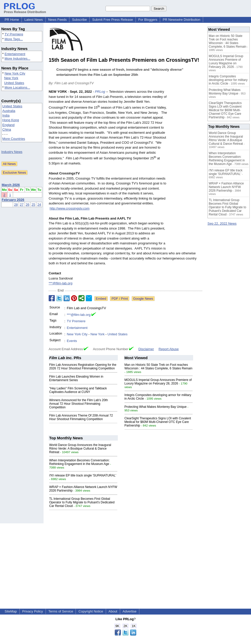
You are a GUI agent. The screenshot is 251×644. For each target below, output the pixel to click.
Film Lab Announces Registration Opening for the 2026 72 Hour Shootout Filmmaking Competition (83, 367)
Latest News (34, 20)
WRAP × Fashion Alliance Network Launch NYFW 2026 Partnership (226, 187)
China (7, 129)
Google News (143, 299)
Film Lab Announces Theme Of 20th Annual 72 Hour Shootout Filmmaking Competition (81, 417)
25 (33, 205)
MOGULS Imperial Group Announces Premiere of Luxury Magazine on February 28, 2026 (158, 382)
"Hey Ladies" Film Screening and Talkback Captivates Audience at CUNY (78, 390)
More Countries (14, 139)
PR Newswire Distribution (181, 20)
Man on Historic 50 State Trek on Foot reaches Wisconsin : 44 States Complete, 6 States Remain (158, 367)
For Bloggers (148, 20)
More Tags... (14, 39)
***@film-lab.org (61, 283)
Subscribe (79, 20)
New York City (15, 73)
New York (11, 78)
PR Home (12, 20)
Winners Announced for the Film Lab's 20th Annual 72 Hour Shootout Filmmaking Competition (79, 404)
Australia (9, 111)
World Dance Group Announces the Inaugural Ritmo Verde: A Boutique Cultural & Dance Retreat (80, 449)
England (8, 125)
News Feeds (57, 20)
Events (72, 341)
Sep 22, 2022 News (222, 224)
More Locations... (17, 87)
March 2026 (11, 185)
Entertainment (15, 54)
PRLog (100, 92)
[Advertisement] (187, 172)
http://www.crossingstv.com (70, 208)
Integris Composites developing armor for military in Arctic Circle (228, 80)
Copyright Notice (91, 611)
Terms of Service (61, 611)
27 (22, 205)
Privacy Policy (33, 611)
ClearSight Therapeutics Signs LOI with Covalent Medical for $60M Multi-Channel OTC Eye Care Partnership (158, 422)
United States (14, 83)
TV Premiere (14, 34)
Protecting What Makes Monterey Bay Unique (156, 407)
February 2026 (13, 200)
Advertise (130, 611)
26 (27, 205)
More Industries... (17, 59)
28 (16, 205)
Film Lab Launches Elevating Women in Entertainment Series (76, 378)
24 (39, 205)
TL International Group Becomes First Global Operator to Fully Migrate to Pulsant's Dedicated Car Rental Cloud (82, 502)
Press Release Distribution (25, 10)
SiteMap (11, 611)
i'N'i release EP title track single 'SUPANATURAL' (83, 475)
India (6, 115)
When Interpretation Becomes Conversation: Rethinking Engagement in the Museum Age (79, 462)
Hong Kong (11, 120)
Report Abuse (169, 349)
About (113, 611)
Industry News (12, 152)
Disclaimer (146, 349)
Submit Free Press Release (113, 20)
